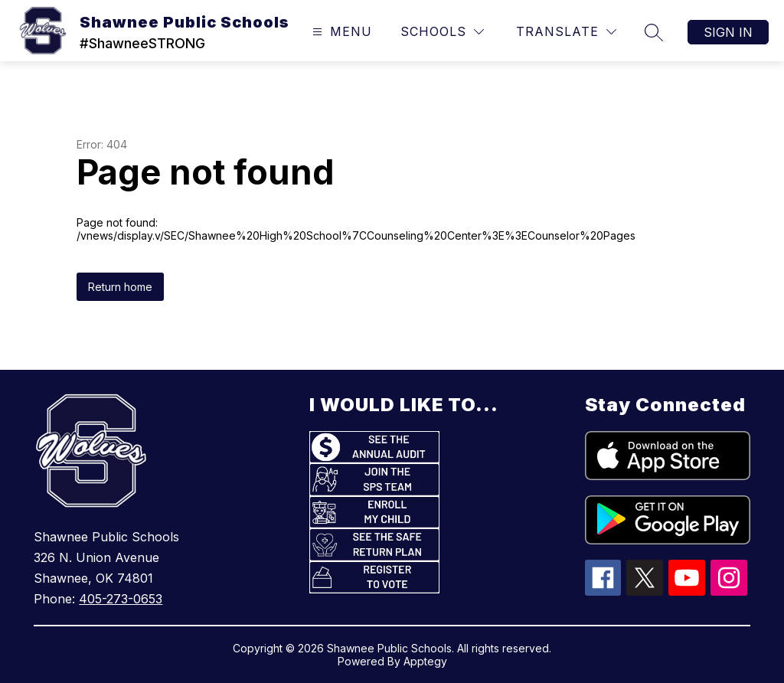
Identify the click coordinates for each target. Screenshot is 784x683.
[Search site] (654, 32)
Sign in (728, 32)
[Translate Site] (566, 32)
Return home (120, 287)
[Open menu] (340, 32)
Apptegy (425, 661)
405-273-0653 (121, 599)
